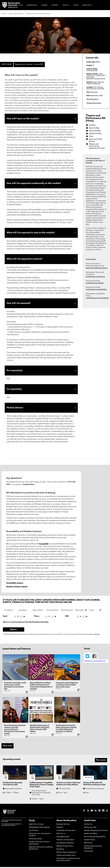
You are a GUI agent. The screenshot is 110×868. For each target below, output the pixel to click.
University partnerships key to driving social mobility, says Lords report (67, 686)
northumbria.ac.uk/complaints (97, 298)
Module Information (94, 103)
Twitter (87, 657)
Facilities (92, 125)
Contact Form (29, 485)
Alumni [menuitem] (76, 5)
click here (97, 635)
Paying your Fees (90, 828)
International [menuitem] (32, 5)
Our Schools (33, 832)
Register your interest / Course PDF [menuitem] (29, 64)
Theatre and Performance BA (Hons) (39, 14)
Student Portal (89, 841)
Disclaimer (60, 850)
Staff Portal (88, 844)
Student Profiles (95, 134)
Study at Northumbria (16, 14)
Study (32, 822)
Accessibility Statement (65, 844)
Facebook (94, 657)
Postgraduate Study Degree (39, 828)
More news (8, 747)
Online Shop (89, 852)
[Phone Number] (67, 611)
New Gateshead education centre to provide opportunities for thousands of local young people (15, 730)
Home (4, 14)
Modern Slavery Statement (66, 853)
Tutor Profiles (94, 128)
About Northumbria (66, 822)
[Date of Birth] (39, 611)
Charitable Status (63, 838)
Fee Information (92, 99)
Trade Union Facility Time (66, 856)
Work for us (61, 835)
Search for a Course (36, 825)
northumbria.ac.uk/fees (95, 283)
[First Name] (10, 611)
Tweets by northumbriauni (95, 662)
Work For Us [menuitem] (87, 5)
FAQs (91, 136)
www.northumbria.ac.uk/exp (97, 268)
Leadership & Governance (66, 832)
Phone (37, 617)
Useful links (90, 822)
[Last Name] (24, 611)
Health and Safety (91, 835)
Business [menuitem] (44, 5)
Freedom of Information (65, 841)
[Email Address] (53, 611)
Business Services (63, 825)
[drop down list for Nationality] (81, 611)
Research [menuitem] (55, 5)
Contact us (88, 825)
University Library (36, 840)
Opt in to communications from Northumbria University (26, 623)
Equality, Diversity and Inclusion (96, 832)
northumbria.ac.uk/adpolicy (96, 290)
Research (60, 828)
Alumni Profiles (95, 131)
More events (101, 761)
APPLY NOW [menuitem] (7, 64)
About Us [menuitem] (66, 5)
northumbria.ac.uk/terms (95, 277)
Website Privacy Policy (65, 847)
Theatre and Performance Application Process (97, 146)
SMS (67, 617)
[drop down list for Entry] (95, 611)
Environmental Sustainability (95, 838)
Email (5, 617)
